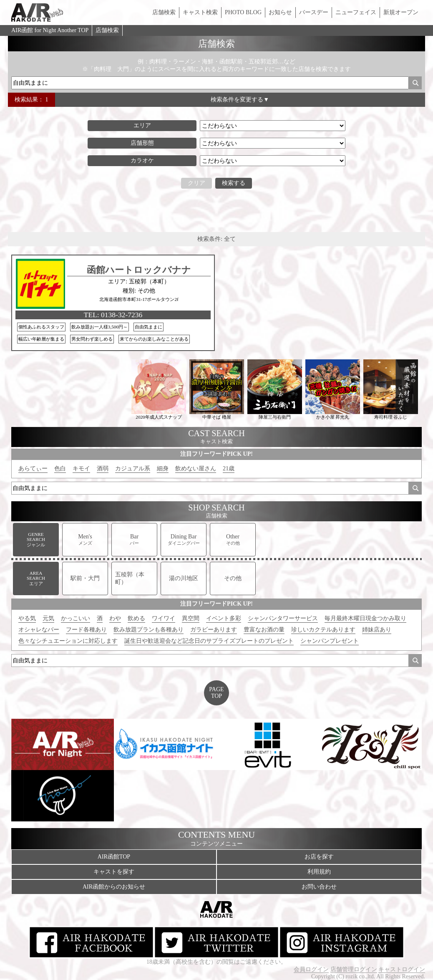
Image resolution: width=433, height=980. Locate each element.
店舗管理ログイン (354, 969)
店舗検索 (164, 12)
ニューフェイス (356, 12)
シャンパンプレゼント (330, 641)
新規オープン (401, 12)
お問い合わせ (319, 887)
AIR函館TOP (114, 857)
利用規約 (319, 872)
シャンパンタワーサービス (283, 618)
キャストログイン (402, 969)
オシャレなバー (39, 630)
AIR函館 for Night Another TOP (50, 30)
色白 (60, 469)
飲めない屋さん (196, 469)
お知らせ (280, 12)
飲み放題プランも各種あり (149, 630)
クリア (196, 183)
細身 (163, 469)
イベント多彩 (224, 618)
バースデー (314, 12)
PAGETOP (216, 693)
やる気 (27, 618)
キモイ (81, 469)
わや (115, 618)
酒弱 (103, 469)
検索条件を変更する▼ (240, 100)
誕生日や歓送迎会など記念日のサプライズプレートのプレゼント (209, 641)
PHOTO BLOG (243, 12)
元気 (48, 618)
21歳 (229, 469)
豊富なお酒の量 (264, 630)
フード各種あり (86, 630)
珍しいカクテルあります (323, 630)
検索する (234, 183)
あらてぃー (33, 469)
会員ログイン (311, 969)
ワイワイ (164, 618)
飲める (136, 618)
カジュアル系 (133, 469)
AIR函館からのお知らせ (114, 887)
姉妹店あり (377, 630)
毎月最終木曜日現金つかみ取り (365, 618)
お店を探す (319, 857)
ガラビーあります (214, 630)
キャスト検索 (200, 12)
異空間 (191, 618)
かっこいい (76, 618)
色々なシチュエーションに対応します (68, 641)
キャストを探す (114, 872)
